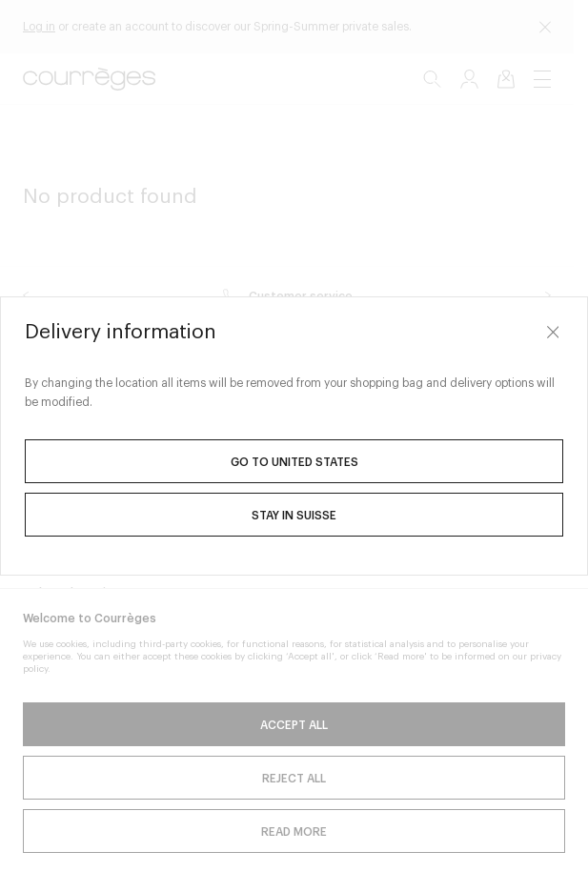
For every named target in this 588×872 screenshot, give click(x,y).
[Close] (553, 332)
